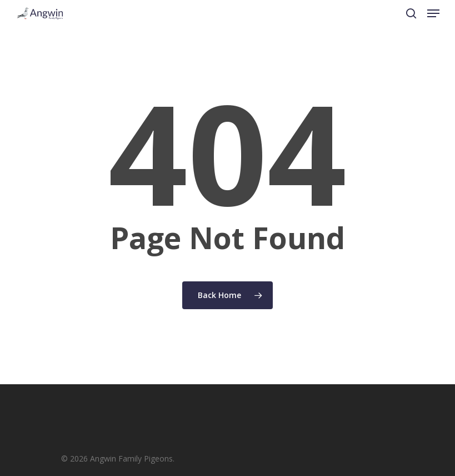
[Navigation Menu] (433, 13)
